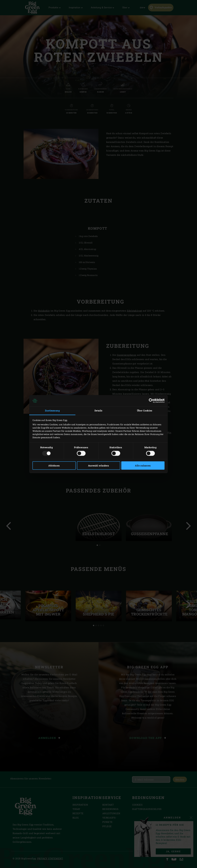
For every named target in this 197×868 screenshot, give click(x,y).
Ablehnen (54, 466)
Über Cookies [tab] (145, 411)
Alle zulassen (143, 466)
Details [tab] (98, 411)
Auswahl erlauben (98, 466)
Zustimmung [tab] (52, 411)
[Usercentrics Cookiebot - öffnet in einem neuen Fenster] (151, 401)
